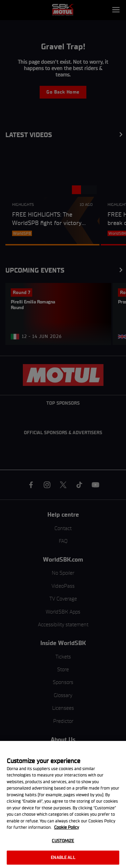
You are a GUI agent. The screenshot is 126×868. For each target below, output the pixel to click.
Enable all (63, 857)
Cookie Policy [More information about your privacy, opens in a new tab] (67, 827)
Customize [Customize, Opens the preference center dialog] (63, 841)
